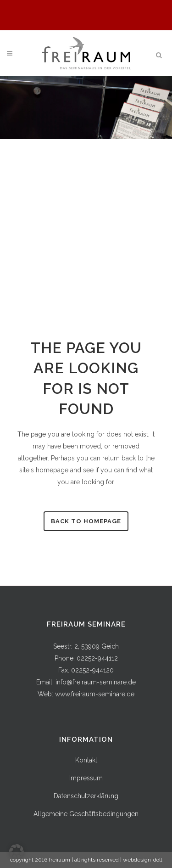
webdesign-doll (142, 860)
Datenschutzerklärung (86, 796)
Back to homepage (86, 521)
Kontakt (86, 760)
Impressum (86, 778)
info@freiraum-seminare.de (96, 682)
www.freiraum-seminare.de (95, 694)
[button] (17, 851)
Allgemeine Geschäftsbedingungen (86, 814)
